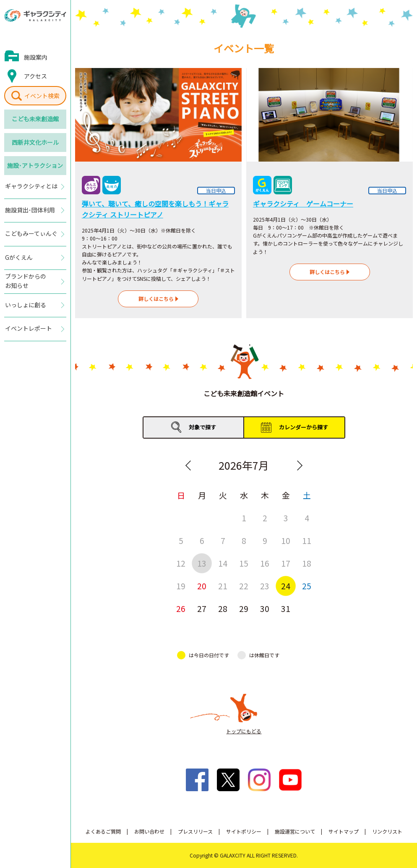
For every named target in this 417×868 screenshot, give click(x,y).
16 (265, 563)
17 (286, 563)
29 (244, 608)
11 (307, 540)
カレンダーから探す (304, 427)
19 (181, 586)
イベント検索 (42, 96)
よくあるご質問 (103, 831)
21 (223, 586)
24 (286, 586)
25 (307, 586)
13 (202, 563)
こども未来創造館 (35, 119)
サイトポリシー (244, 831)
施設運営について (295, 831)
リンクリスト (387, 831)
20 (202, 586)
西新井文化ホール (35, 142)
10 (286, 540)
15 (244, 563)
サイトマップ (344, 831)
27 (202, 608)
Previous (188, 465)
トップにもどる (244, 731)
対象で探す (202, 427)
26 (181, 608)
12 (181, 563)
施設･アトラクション (35, 165)
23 (265, 586)
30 (265, 608)
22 (244, 586)
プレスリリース (195, 831)
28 (223, 608)
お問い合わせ (149, 831)
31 (286, 608)
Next (300, 465)
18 (307, 563)
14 (223, 563)
